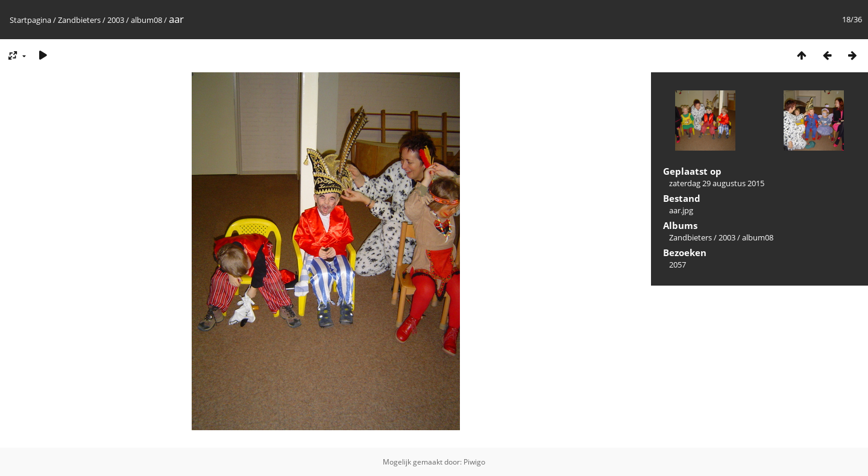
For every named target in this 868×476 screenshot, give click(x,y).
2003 (116, 20)
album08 (146, 20)
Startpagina (30, 20)
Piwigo (474, 462)
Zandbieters (79, 20)
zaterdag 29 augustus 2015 (717, 183)
